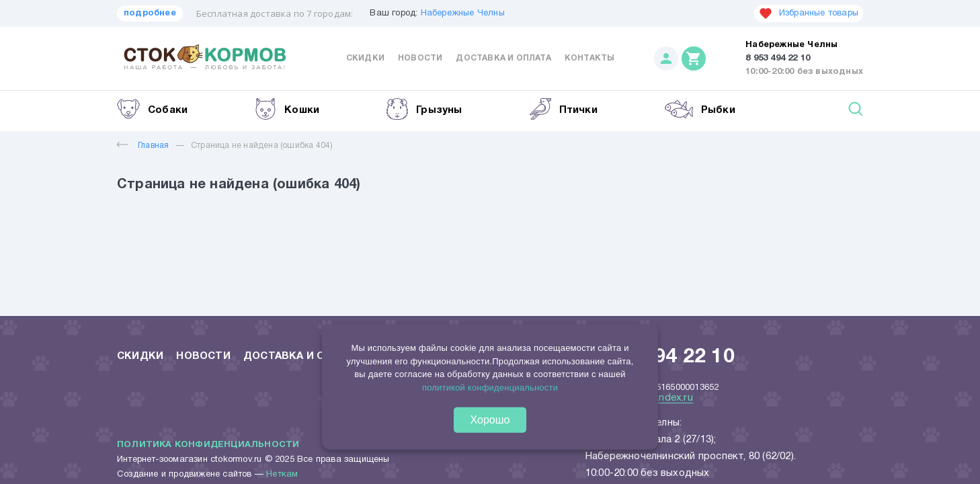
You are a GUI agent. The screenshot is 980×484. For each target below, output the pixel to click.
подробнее (150, 13)
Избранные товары (809, 13)
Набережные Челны (463, 13)
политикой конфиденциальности (490, 387)
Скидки (365, 58)
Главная (143, 146)
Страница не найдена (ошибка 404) (262, 146)
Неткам (282, 475)
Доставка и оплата (503, 58)
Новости (420, 58)
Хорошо (490, 420)
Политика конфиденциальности (208, 445)
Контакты (590, 58)
